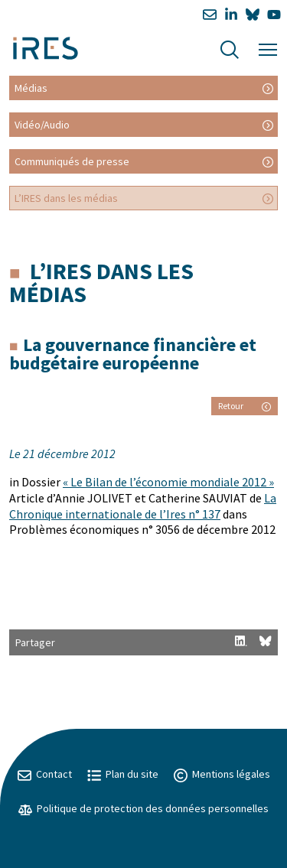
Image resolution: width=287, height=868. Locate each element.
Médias (31, 88)
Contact (45, 774)
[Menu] (268, 48)
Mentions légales (222, 774)
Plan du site (123, 774)
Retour (245, 406)
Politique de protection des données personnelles (143, 808)
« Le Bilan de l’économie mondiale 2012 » (168, 482)
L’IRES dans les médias (66, 198)
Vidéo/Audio (42, 125)
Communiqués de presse (72, 161)
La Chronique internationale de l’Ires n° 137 (143, 506)
